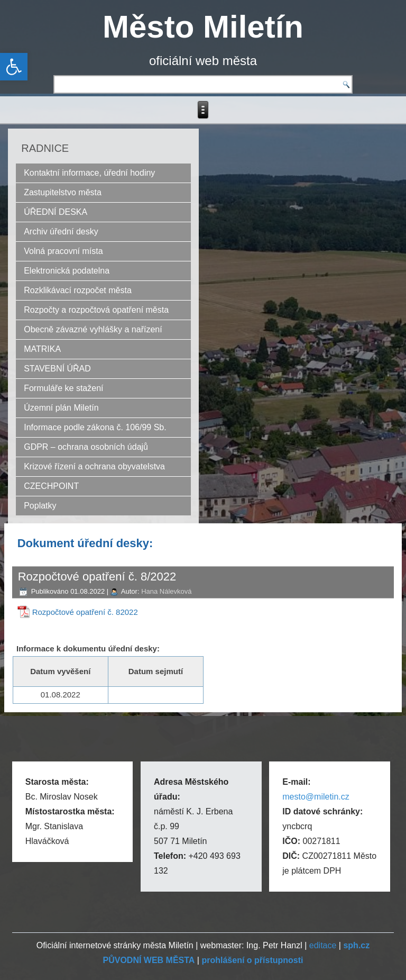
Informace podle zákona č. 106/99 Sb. (95, 427)
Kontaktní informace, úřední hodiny (89, 173)
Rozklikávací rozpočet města (78, 290)
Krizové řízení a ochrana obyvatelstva (94, 466)
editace (323, 945)
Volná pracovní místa (63, 251)
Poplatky (40, 506)
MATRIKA (42, 349)
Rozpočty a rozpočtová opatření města (96, 310)
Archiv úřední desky (61, 232)
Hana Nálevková (166, 591)
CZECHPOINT (51, 486)
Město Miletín (203, 27)
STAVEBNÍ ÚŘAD (57, 369)
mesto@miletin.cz (316, 797)
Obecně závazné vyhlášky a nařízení (93, 329)
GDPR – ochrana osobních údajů (86, 447)
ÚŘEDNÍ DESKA (56, 212)
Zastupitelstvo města (63, 192)
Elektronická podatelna (67, 271)
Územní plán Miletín (61, 408)
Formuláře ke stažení (63, 388)
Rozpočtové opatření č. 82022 (85, 612)
